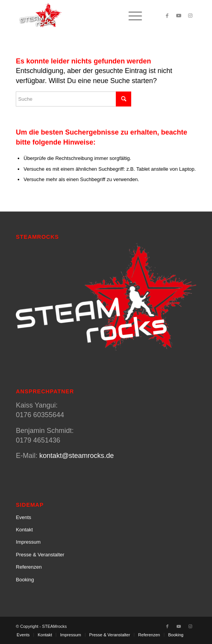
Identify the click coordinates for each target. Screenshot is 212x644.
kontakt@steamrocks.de (76, 456)
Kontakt (24, 530)
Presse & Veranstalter (40, 555)
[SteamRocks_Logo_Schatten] (88, 16)
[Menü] (131, 16)
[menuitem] (131, 16)
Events (23, 517)
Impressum (28, 542)
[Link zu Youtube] (179, 16)
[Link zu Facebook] (167, 16)
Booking (25, 580)
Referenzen (29, 567)
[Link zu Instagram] (190, 16)
